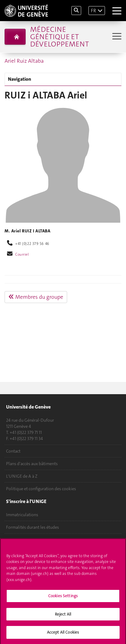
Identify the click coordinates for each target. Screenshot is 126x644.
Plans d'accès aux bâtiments (32, 464)
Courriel (22, 254)
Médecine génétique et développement (59, 37)
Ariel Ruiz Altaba (24, 61)
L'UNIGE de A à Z (22, 476)
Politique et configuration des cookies (41, 489)
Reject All (63, 616)
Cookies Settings (63, 598)
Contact (13, 451)
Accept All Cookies (63, 634)
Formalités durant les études (32, 527)
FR (94, 11)
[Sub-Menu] (116, 37)
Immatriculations (22, 515)
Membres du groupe (36, 297)
